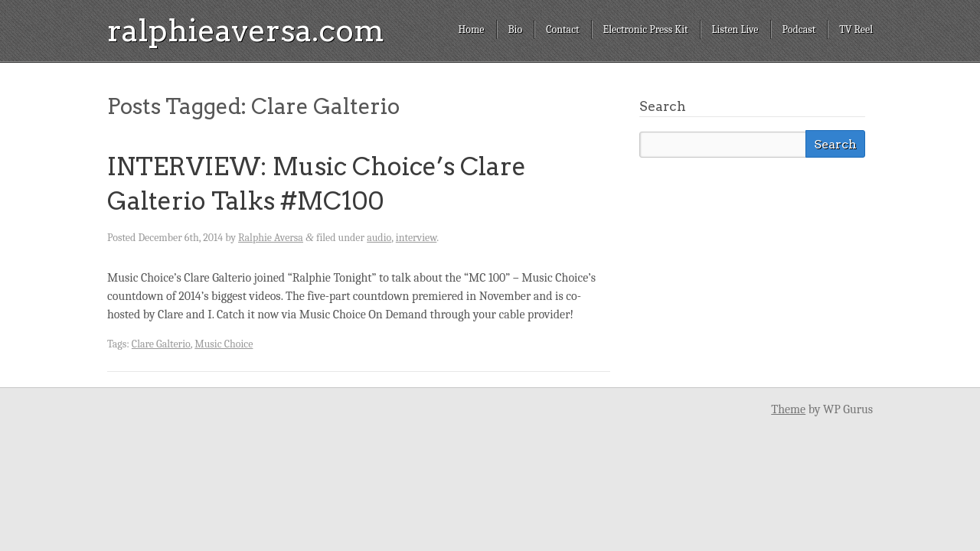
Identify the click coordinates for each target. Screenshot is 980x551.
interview (416, 238)
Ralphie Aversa (271, 238)
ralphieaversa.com (246, 31)
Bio (516, 29)
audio (379, 238)
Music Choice (224, 344)
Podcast (799, 29)
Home (471, 29)
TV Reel (856, 29)
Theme (788, 409)
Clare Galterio (161, 344)
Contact (562, 29)
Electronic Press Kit (646, 29)
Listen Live (735, 29)
